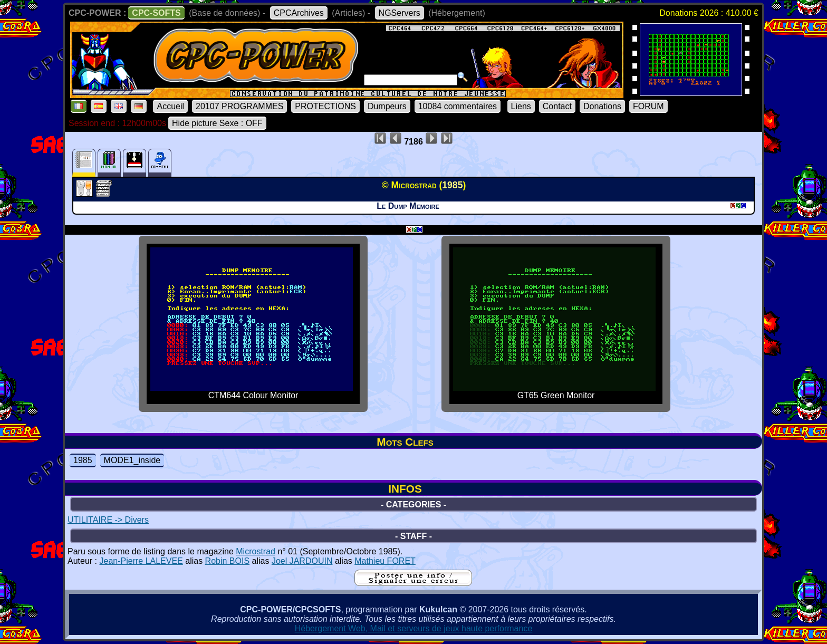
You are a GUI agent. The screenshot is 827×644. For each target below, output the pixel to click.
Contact (557, 106)
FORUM (648, 106)
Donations (602, 106)
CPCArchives (299, 13)
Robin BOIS (227, 561)
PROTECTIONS (325, 106)
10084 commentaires (458, 106)
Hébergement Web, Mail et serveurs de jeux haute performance (414, 628)
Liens (521, 106)
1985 (83, 460)
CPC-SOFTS (156, 13)
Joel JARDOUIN (302, 561)
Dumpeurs (387, 106)
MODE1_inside (132, 460)
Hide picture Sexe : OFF (217, 123)
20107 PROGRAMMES (239, 106)
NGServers (400, 13)
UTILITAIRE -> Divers (108, 520)
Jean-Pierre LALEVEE (141, 561)
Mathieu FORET (385, 561)
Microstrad (256, 551)
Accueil (170, 106)
